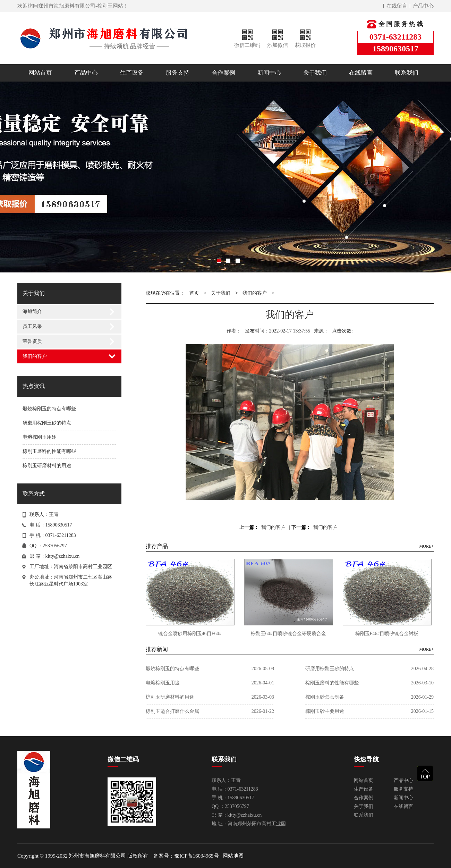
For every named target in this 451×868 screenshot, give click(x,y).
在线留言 (397, 6)
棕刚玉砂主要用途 (325, 711)
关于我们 (315, 73)
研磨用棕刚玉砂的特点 (47, 423)
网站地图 (233, 856)
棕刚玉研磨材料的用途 (47, 466)
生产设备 (132, 73)
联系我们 (407, 73)
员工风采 (32, 326)
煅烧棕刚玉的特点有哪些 (49, 409)
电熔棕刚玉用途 (40, 437)
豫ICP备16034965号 (196, 856)
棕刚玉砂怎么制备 (325, 697)
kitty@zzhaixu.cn (63, 556)
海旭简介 (32, 311)
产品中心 (423, 6)
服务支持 (178, 73)
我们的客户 (35, 356)
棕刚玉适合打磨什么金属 (172, 711)
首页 (194, 293)
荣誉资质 (32, 341)
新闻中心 (269, 73)
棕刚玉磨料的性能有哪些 (49, 451)
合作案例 (223, 73)
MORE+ (427, 546)
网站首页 (40, 73)
